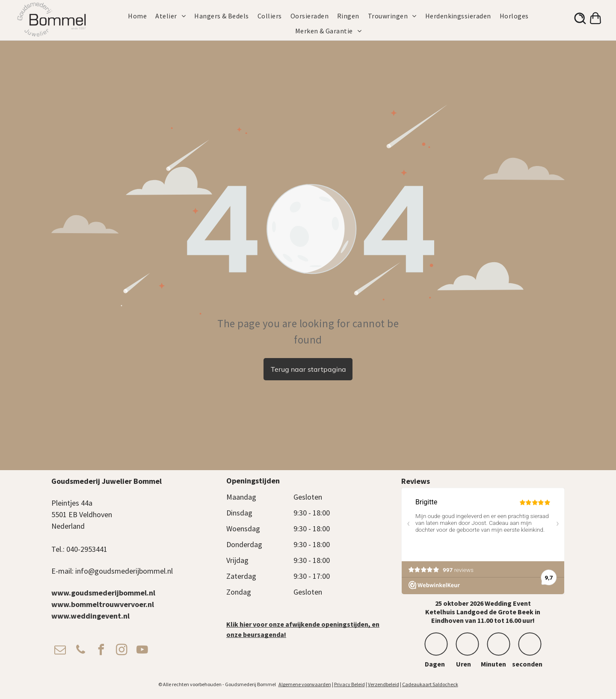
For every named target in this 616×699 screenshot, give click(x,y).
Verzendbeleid (384, 684)
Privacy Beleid (349, 684)
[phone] (80, 651)
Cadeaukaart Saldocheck (430, 684)
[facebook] (101, 651)
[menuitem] (142, 16)
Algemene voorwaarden (305, 684)
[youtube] (142, 651)
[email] (60, 651)
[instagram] (121, 651)
